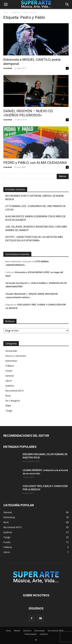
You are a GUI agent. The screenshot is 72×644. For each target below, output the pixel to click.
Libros (9, 381)
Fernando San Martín (16, 283)
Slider (8, 406)
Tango (9, 411)
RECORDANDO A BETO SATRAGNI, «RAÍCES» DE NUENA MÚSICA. (34, 198)
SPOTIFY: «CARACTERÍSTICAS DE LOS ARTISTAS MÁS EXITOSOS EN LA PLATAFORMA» (34, 239)
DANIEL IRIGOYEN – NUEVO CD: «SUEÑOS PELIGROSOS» (28, 113)
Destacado (11, 351)
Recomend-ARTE (14, 391)
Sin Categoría (12, 401)
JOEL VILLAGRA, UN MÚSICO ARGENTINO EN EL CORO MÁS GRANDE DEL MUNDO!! (36, 228)
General (9, 376)
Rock (8, 396)
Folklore (10, 366)
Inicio (6, 12)
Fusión (9, 371)
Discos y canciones (16, 356)
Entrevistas (11, 361)
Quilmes (10, 386)
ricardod (8, 68)
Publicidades (31, 634)
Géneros (27, 631)
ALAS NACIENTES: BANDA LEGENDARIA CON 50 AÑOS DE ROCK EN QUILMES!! (35, 218)
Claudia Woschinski (15, 294)
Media (17, 631)
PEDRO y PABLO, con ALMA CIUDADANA (35, 163)
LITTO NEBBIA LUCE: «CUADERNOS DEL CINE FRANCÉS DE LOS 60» (36, 208)
